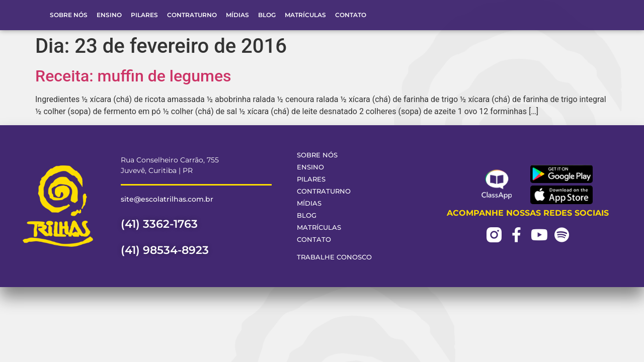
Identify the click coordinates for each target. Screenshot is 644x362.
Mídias (237, 15)
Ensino (109, 15)
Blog (267, 15)
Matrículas (305, 15)
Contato (351, 15)
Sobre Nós (69, 15)
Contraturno (192, 15)
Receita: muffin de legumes (133, 76)
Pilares (144, 15)
